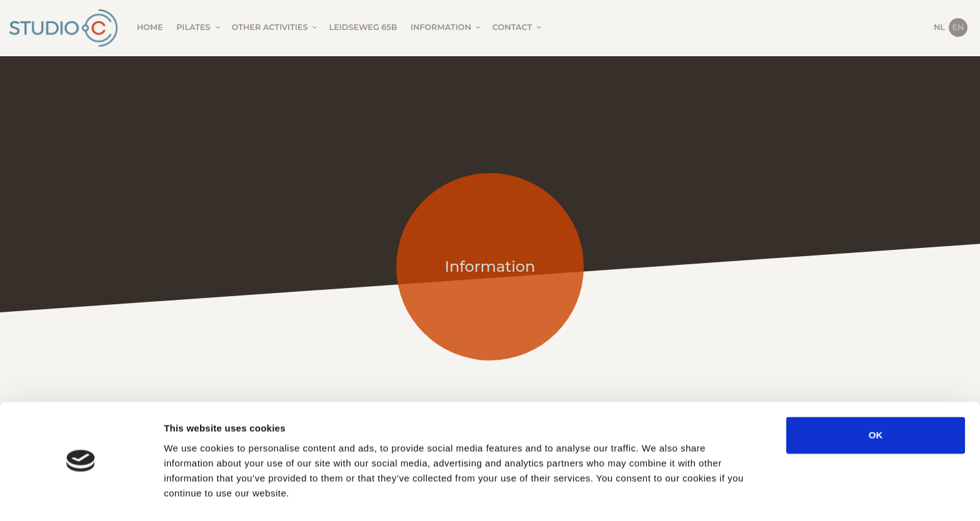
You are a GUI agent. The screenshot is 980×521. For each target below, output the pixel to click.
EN (958, 27)
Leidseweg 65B (363, 27)
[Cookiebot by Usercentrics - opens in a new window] (81, 497)
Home (150, 27)
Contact (518, 27)
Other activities (276, 27)
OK (876, 398)
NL (939, 27)
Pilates (199, 27)
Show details (656, 496)
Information (447, 27)
